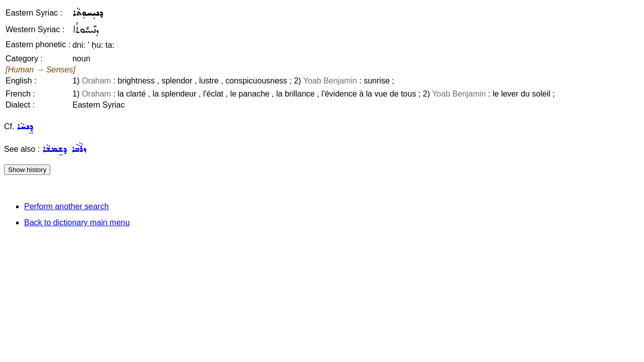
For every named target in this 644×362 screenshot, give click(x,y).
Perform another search (66, 206)
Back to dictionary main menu (77, 222)
